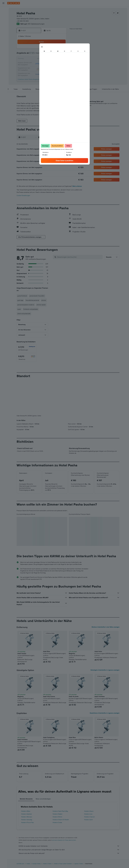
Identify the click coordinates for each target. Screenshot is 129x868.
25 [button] (56, 64)
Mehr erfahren (77, 186)
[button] (3, 3)
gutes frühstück (22, 296)
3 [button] (52, 49)
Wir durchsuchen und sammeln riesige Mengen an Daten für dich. (69, 816)
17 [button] (51, 59)
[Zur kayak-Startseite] (14, 3)
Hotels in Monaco (27, 783)
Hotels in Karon (89, 778)
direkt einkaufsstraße (24, 314)
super (19, 309)
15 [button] (42, 59)
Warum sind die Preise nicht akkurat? (69, 820)
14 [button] (37, 59)
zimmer (44, 300)
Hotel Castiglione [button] (49, 704)
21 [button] (37, 64)
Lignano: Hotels (79, 830)
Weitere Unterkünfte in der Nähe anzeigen (106, 593)
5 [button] (61, 49)
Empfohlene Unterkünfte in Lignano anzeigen (105, 679)
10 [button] (52, 54)
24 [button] (51, 64)
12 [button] (61, 54)
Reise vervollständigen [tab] (43, 765)
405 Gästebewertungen (36, 24)
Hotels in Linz (88, 780)
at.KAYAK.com (20, 830)
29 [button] (42, 69)
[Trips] (3, 38)
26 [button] (61, 64)
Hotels (28, 830)
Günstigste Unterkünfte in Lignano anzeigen (105, 636)
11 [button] (56, 54)
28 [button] (37, 69)
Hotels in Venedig (27, 786)
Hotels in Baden (57, 780)
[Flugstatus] (3, 28)
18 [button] (56, 59)
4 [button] (56, 49)
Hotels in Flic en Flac (27, 789)
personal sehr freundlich (37, 296)
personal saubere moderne (26, 305)
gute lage (20, 300)
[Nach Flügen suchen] (3, 9)
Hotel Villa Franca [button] (49, 663)
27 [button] (32, 69)
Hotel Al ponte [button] (74, 663)
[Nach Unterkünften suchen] (3, 14)
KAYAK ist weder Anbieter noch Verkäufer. (69, 812)
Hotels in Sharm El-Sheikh (61, 786)
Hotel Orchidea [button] (100, 663)
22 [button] (42, 64)
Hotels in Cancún (89, 783)
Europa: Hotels (37, 830)
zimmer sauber (41, 305)
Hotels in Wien (26, 778)
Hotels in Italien (47, 830)
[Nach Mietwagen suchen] (3, 18)
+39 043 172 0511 (23, 21)
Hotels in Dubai (57, 789)
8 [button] (42, 54)
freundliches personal (32, 300)
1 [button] (42, 49)
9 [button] (47, 54)
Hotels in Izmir (88, 786)
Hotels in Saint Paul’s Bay (60, 778)
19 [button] (61, 59)
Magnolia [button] (72, 620)
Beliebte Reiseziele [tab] (26, 765)
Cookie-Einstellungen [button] (23, 195)
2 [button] (47, 49)
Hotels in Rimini (57, 783)
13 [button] (32, 59)
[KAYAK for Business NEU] (3, 32)
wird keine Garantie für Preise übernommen (64, 807)
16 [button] (47, 59)
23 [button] (47, 64)
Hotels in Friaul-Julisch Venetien (63, 830)
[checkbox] (27, 348)
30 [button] (47, 69)
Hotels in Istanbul (26, 780)
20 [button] (32, 64)
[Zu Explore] (3, 24)
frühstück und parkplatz (31, 309)
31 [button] (52, 69)
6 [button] (32, 54)
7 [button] (37, 54)
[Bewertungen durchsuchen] (79, 257)
